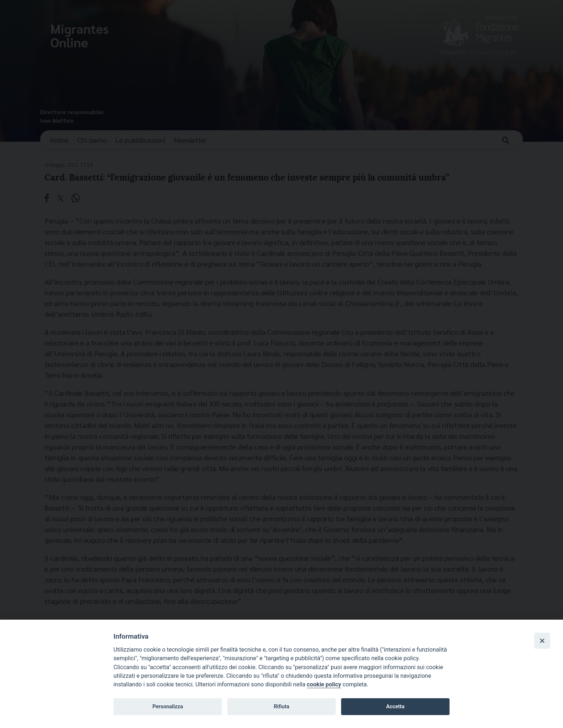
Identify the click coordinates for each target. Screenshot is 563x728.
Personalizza (167, 706)
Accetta (395, 706)
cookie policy (324, 684)
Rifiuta (281, 706)
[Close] (542, 640)
